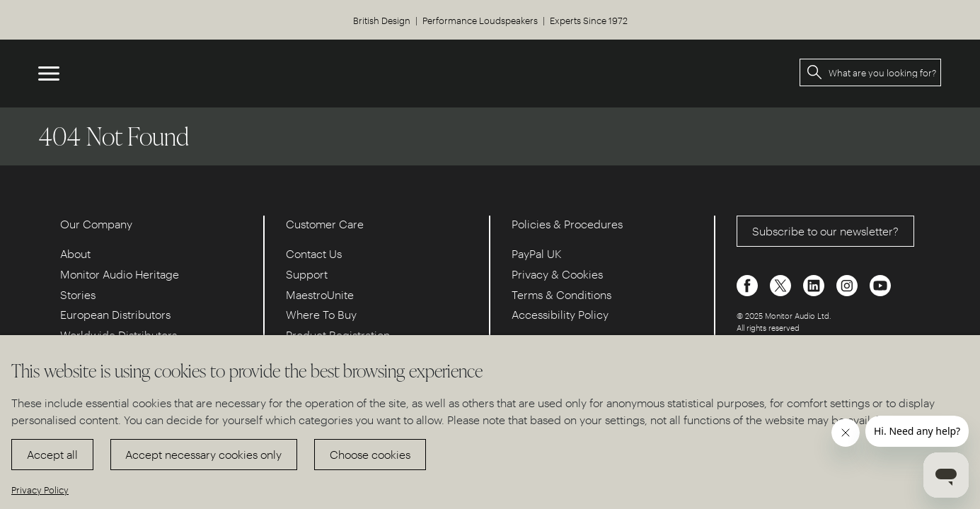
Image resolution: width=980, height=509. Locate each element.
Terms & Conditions (561, 294)
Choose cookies (370, 454)
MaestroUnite (320, 294)
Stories (78, 294)
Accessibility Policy (560, 314)
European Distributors (115, 314)
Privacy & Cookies (557, 274)
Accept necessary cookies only (203, 454)
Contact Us (314, 253)
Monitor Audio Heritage (120, 274)
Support (307, 274)
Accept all (52, 454)
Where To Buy (321, 314)
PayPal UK (537, 253)
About (75, 253)
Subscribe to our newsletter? (825, 231)
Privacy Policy (40, 490)
